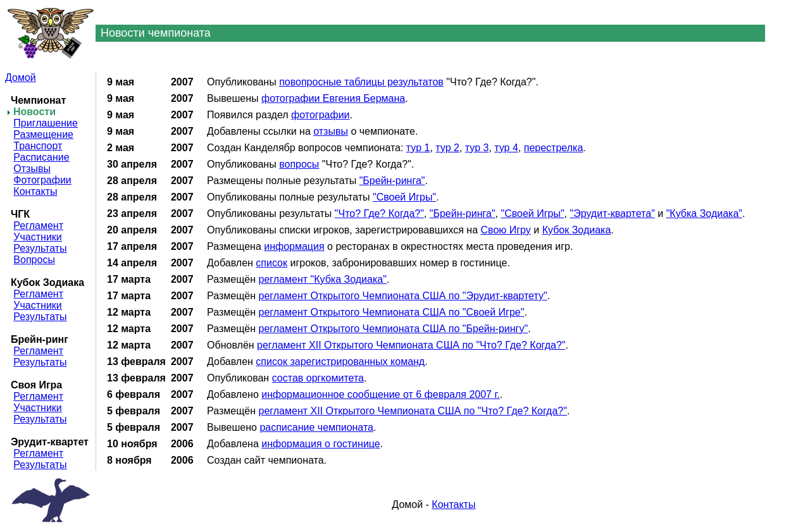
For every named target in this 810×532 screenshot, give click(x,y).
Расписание (41, 157)
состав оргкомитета (318, 378)
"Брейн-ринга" (392, 181)
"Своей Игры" (404, 197)
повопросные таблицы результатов (361, 82)
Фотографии (42, 180)
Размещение (43, 134)
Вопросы (34, 260)
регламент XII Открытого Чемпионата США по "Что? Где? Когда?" (411, 345)
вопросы (299, 164)
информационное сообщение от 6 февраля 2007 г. (381, 394)
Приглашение (45, 123)
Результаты (40, 248)
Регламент (38, 226)
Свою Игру (506, 230)
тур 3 (477, 148)
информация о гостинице (321, 444)
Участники (37, 237)
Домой (21, 77)
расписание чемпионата (316, 427)
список (271, 263)
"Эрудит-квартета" (613, 213)
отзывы (331, 131)
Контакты (35, 191)
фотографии (320, 115)
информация (294, 246)
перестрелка (554, 148)
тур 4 (506, 148)
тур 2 (447, 148)
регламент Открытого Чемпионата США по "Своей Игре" (392, 312)
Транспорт (38, 146)
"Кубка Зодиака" (704, 213)
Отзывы (32, 169)
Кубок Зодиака (577, 230)
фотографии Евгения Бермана (333, 98)
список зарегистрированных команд (340, 362)
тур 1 (418, 148)
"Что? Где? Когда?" (379, 213)
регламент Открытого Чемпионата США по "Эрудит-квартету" (403, 296)
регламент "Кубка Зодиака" (323, 279)
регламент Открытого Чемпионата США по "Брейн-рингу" (394, 329)
